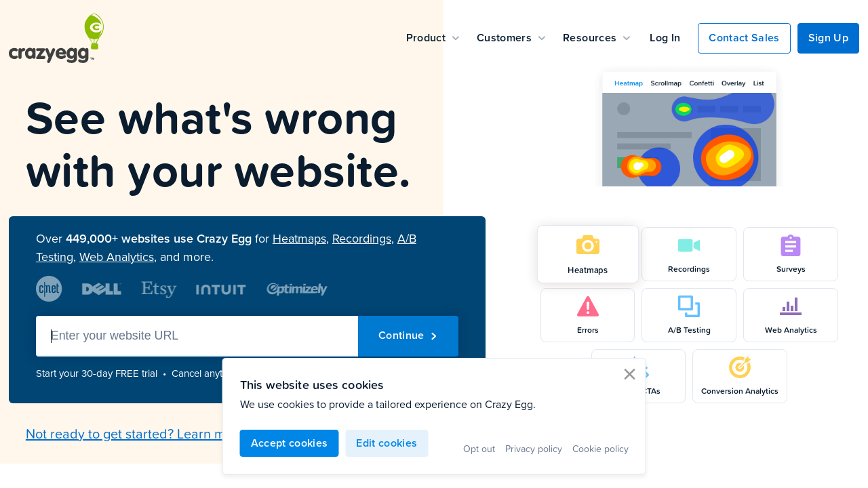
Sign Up (828, 38)
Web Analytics (117, 257)
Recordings (362, 239)
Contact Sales (744, 38)
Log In (665, 38)
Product (433, 38)
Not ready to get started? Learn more (135, 433)
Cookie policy (600, 448)
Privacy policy (534, 448)
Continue (408, 335)
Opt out (479, 448)
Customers (511, 38)
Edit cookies (387, 443)
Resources (596, 38)
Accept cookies (290, 443)
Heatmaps (299, 239)
